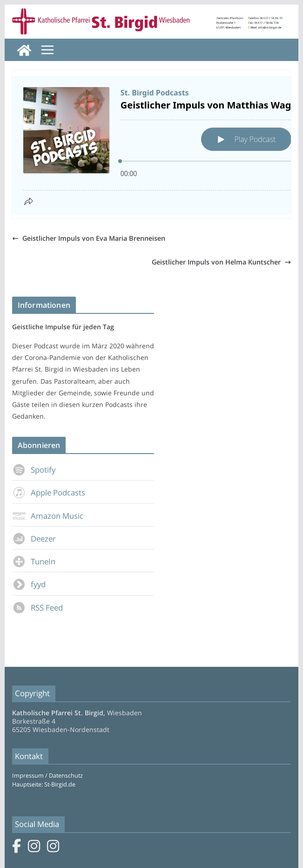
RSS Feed (37, 607)
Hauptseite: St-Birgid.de (44, 784)
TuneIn (34, 561)
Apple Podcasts (49, 492)
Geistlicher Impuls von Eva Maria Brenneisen (89, 238)
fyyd (29, 584)
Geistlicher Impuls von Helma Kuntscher (221, 262)
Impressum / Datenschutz (47, 776)
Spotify (34, 470)
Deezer (34, 539)
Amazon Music (48, 516)
